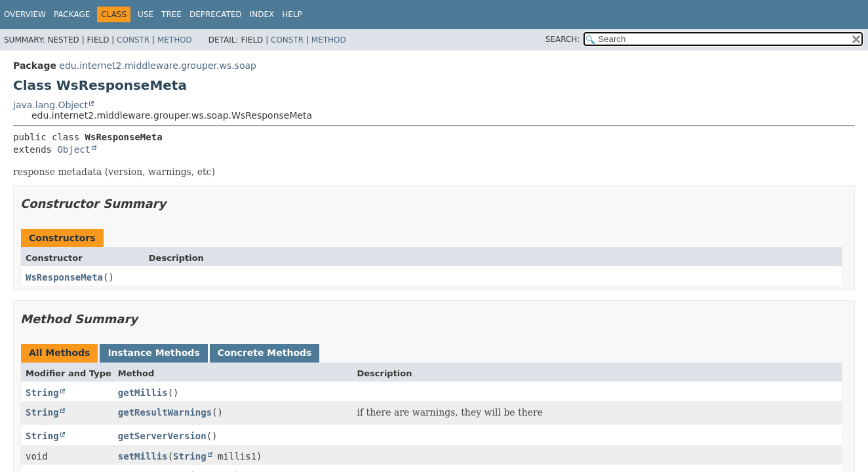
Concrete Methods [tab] (265, 353)
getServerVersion (162, 436)
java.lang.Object (50, 105)
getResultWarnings (165, 412)
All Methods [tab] (59, 353)
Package (72, 14)
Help (292, 14)
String (42, 393)
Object (74, 149)
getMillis (143, 393)
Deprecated (216, 14)
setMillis (143, 456)
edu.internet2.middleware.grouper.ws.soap (158, 66)
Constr (133, 40)
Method (175, 40)
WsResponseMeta (64, 277)
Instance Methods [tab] (153, 353)
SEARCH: (563, 39)
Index (262, 14)
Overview (25, 14)
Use (146, 14)
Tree (171, 14)
